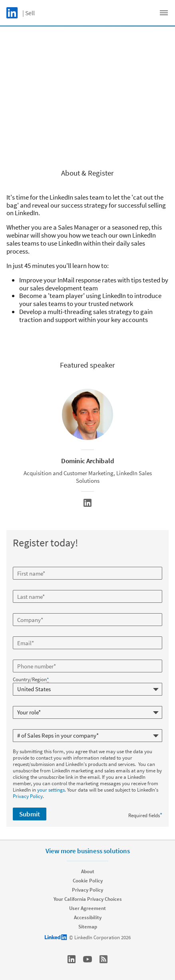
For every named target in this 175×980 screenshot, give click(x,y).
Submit (30, 814)
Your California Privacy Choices (88, 899)
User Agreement (87, 908)
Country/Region (31, 680)
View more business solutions (88, 851)
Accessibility (88, 917)
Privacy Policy (28, 796)
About (88, 871)
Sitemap (88, 927)
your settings (51, 790)
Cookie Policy (88, 881)
